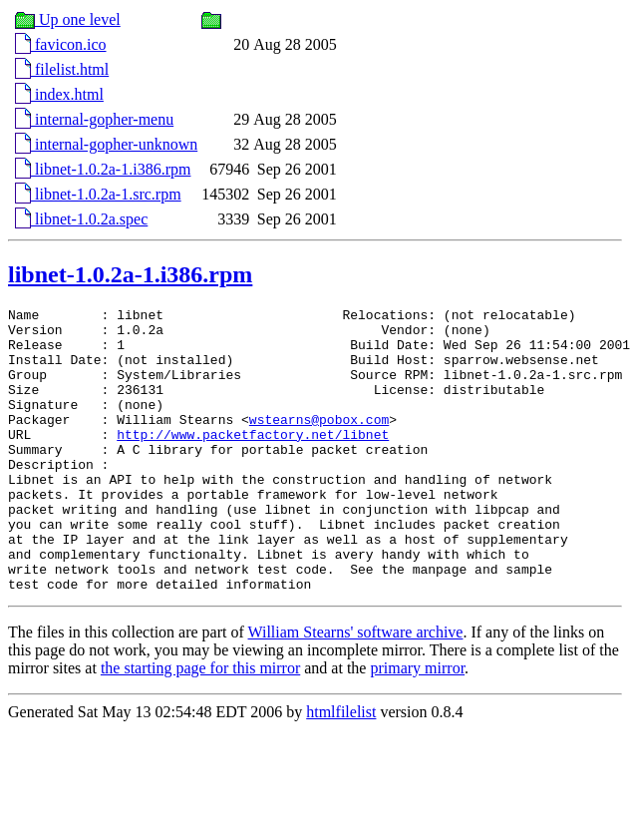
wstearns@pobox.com (319, 443)
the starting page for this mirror (200, 725)
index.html (59, 94)
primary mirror (417, 725)
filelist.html (62, 69)
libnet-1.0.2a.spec (81, 219)
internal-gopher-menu (94, 119)
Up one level (68, 19)
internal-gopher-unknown (106, 144)
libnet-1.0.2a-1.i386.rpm (103, 169)
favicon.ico (61, 44)
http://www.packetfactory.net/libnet (253, 461)
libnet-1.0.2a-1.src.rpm (98, 194)
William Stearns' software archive (356, 689)
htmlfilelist (341, 769)
